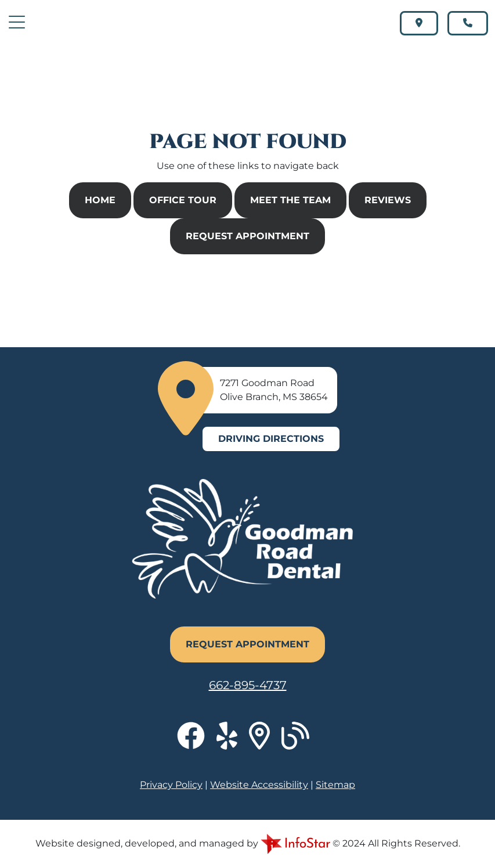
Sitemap (335, 785)
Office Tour (183, 200)
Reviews (388, 200)
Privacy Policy (171, 785)
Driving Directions (271, 439)
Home (100, 200)
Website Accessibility (259, 785)
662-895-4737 (248, 685)
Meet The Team (290, 200)
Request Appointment (247, 236)
